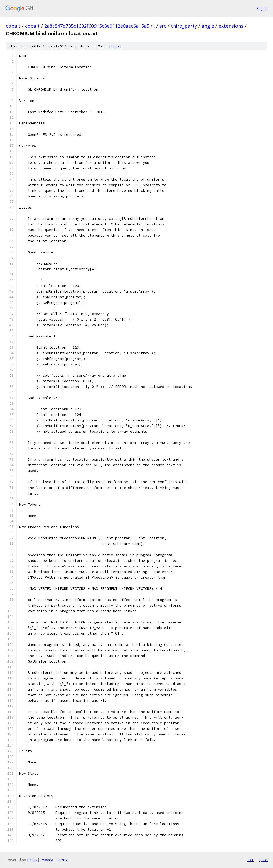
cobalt (13, 26)
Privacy (47, 860)
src (163, 26)
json (263, 860)
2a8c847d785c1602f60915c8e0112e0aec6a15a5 (97, 26)
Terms (62, 860)
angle (208, 26)
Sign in (262, 8)
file (115, 46)
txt (251, 860)
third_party (184, 26)
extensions (231, 26)
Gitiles (32, 860)
